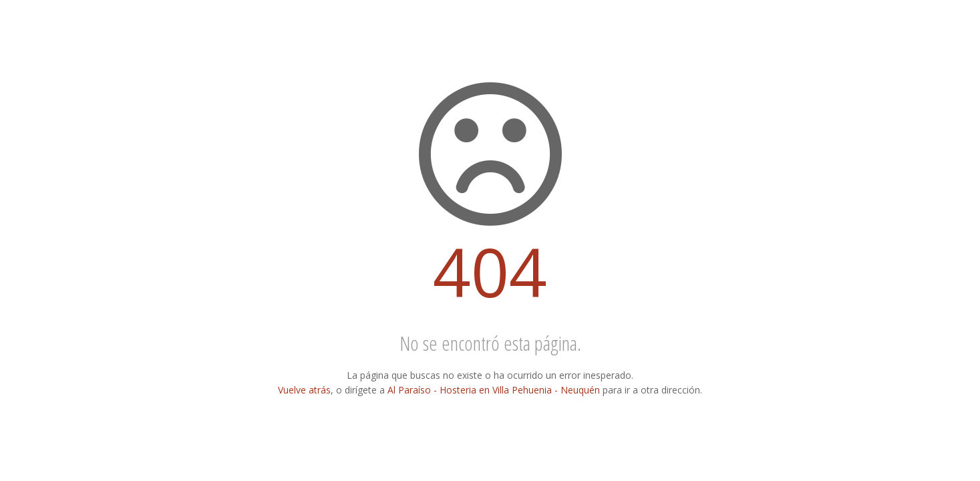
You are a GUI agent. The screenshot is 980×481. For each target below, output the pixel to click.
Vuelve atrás (304, 390)
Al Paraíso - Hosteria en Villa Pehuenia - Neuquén (494, 390)
